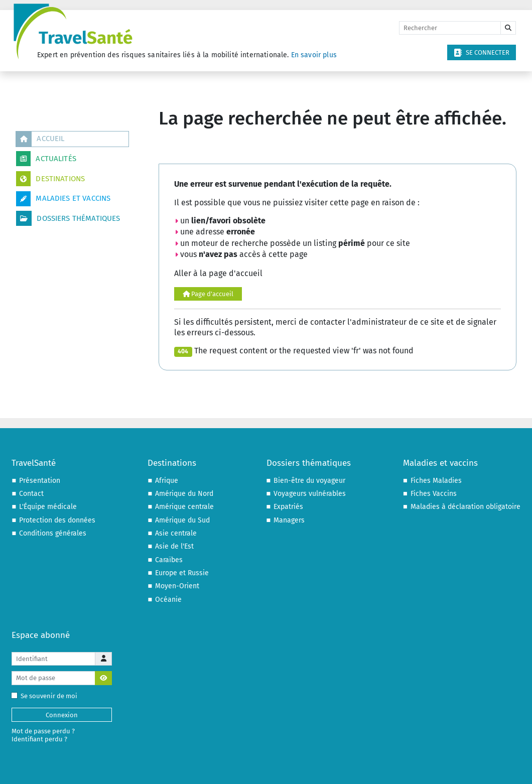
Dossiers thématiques (68, 218)
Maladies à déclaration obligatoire (465, 507)
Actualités (46, 159)
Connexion (62, 715)
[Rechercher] (450, 28)
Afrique (167, 481)
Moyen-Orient (177, 586)
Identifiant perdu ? (39, 739)
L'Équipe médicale (48, 507)
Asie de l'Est (174, 546)
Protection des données (57, 520)
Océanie (168, 600)
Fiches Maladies (436, 481)
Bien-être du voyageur (309, 481)
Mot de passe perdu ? (43, 731)
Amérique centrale (184, 507)
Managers (289, 520)
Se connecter (482, 53)
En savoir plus (314, 55)
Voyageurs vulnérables (310, 494)
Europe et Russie (182, 573)
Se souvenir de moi (46, 696)
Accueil (40, 139)
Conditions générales (53, 533)
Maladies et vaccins (63, 199)
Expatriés (288, 507)
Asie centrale (176, 533)
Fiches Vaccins (434, 494)
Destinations (50, 179)
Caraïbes (169, 560)
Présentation (40, 481)
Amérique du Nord (184, 494)
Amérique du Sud (182, 520)
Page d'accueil (208, 294)
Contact (31, 494)
